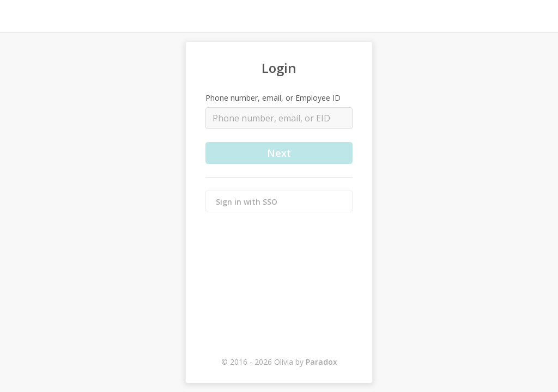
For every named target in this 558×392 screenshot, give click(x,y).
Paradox (322, 362)
